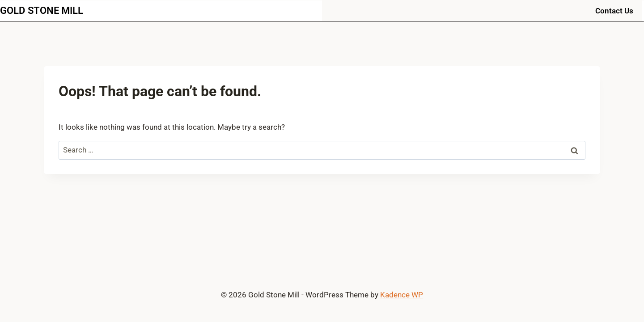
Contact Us (614, 11)
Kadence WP (402, 295)
